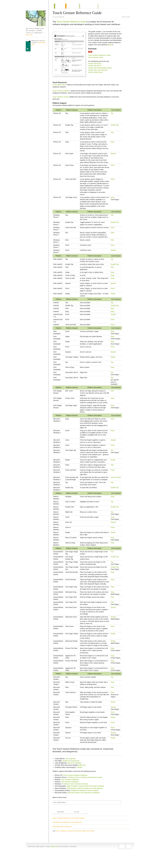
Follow (76, 828)
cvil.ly (69, 774)
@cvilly (74, 774)
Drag (113, 142)
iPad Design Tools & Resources (64, 842)
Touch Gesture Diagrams (63, 91)
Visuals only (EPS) (96, 68)
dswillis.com (68, 777)
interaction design (82, 847)
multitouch (65, 847)
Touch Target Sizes (61, 85)
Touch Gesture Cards (97, 60)
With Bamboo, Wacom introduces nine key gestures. (87, 804)
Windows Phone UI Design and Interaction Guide (87, 793)
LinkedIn (81, 783)
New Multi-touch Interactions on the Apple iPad (68, 838)
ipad (89, 847)
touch (59, 847)
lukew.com (72, 779)
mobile (94, 847)
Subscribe (60, 827)
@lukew (80, 779)
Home (37, 6)
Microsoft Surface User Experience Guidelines (85, 808)
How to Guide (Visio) (97, 75)
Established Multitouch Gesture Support (86, 806)
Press (113, 182)
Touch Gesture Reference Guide (73, 22)
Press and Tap (116, 480)
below (99, 47)
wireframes (72, 847)
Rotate (113, 296)
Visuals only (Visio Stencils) (99, 73)
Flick (112, 133)
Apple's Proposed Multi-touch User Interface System (70, 834)
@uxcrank (77, 777)
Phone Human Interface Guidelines (77, 791)
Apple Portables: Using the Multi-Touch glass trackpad (86, 802)
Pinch (113, 168)
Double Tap (115, 125)
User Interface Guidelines (71, 795)
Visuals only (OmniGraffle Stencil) (101, 70)
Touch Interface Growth (62, 97)
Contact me (54, 863)
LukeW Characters (38, 18)
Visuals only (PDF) (96, 66)
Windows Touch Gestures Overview (77, 800)
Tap (112, 114)
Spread (113, 154)
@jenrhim (84, 781)
